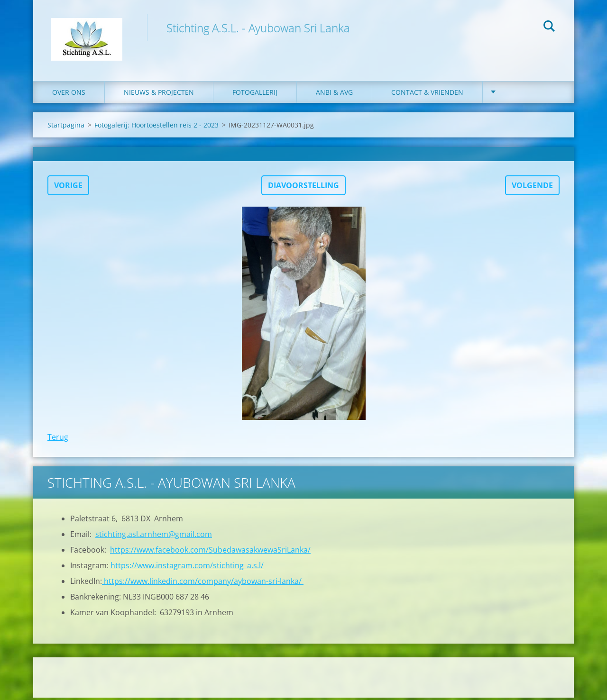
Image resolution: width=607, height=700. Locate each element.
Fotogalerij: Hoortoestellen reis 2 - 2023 (156, 127)
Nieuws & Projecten (159, 95)
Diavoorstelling (303, 188)
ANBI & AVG (334, 95)
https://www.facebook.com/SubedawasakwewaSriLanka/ (210, 552)
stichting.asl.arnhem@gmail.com (154, 536)
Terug (58, 439)
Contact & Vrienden (427, 95)
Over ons (69, 95)
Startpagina (66, 127)
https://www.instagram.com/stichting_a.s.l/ (187, 568)
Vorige (68, 188)
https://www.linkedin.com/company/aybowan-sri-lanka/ (203, 583)
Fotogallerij (255, 95)
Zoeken (549, 27)
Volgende (532, 188)
